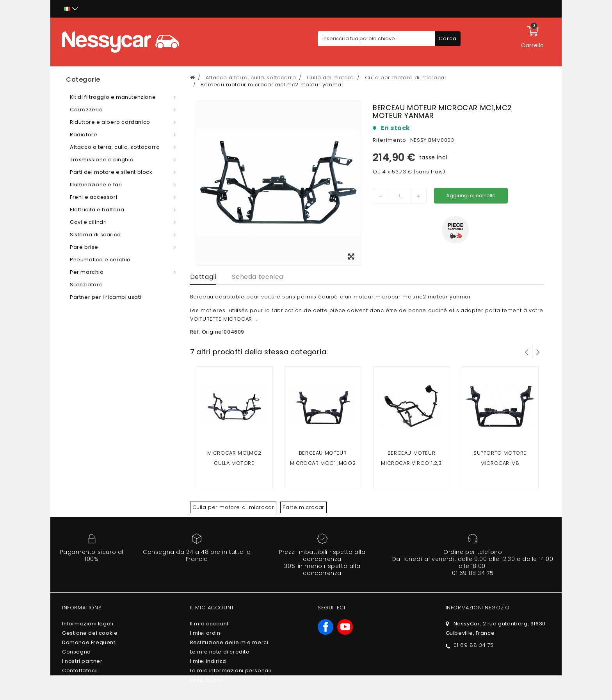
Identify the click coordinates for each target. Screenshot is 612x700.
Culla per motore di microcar (233, 507)
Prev (527, 352)
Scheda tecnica (257, 277)
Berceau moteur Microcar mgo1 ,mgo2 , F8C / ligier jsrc (323, 463)
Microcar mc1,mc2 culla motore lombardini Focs (234, 463)
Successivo (538, 352)
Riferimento (390, 140)
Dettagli (203, 277)
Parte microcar (303, 507)
